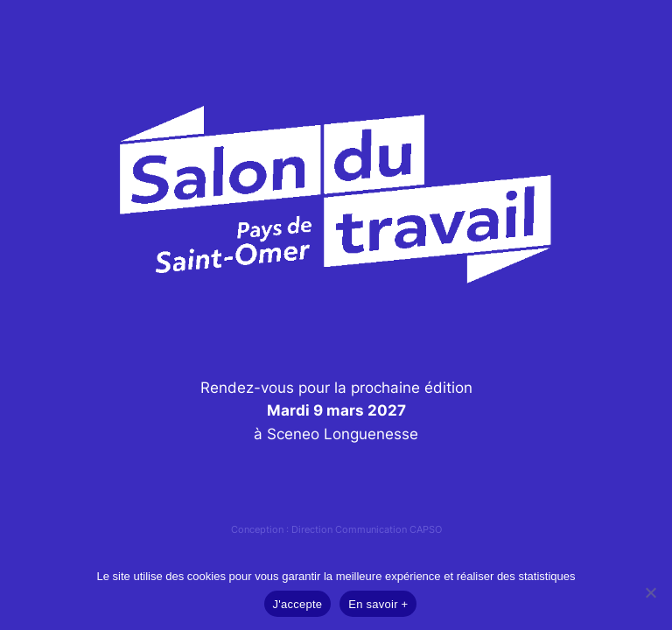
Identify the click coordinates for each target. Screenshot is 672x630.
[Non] (650, 592)
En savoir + (378, 604)
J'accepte (298, 604)
